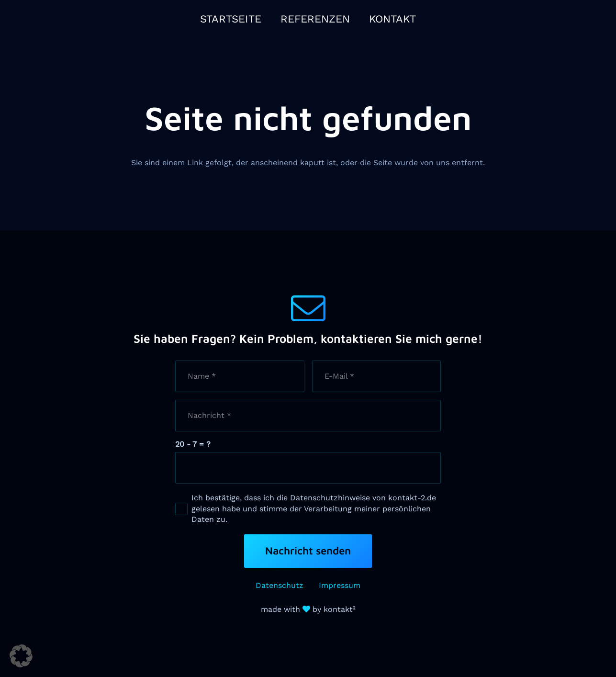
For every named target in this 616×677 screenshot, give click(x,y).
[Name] (240, 376)
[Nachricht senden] (308, 551)
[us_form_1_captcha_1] (308, 468)
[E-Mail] (377, 376)
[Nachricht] (308, 416)
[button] (21, 656)
